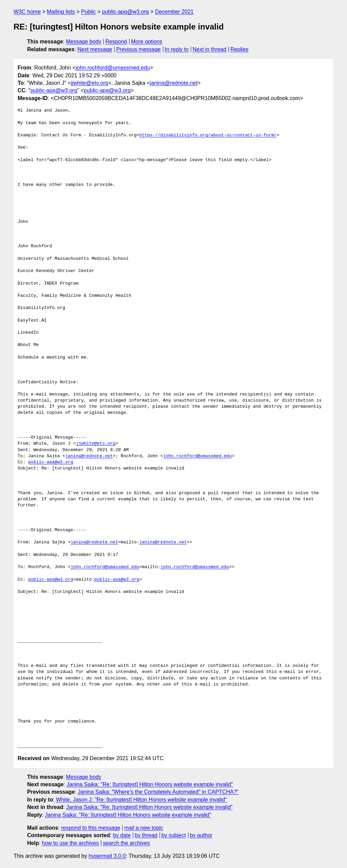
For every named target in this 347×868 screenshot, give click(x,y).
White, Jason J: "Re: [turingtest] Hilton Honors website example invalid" (141, 800)
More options (147, 42)
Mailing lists (61, 12)
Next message (95, 49)
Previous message (139, 49)
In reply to (177, 49)
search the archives (127, 843)
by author (201, 835)
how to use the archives (70, 843)
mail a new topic (144, 828)
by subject (173, 835)
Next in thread (209, 49)
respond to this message (90, 828)
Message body (84, 42)
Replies (239, 49)
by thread (146, 835)
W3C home (27, 12)
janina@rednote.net (174, 83)
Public (88, 12)
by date (122, 835)
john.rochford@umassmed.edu (113, 68)
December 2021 (174, 12)
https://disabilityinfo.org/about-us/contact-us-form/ (208, 135)
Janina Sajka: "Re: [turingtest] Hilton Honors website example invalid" (150, 784)
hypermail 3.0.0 (107, 856)
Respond (116, 42)
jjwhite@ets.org (89, 83)
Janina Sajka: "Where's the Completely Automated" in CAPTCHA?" (158, 792)
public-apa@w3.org (125, 12)
